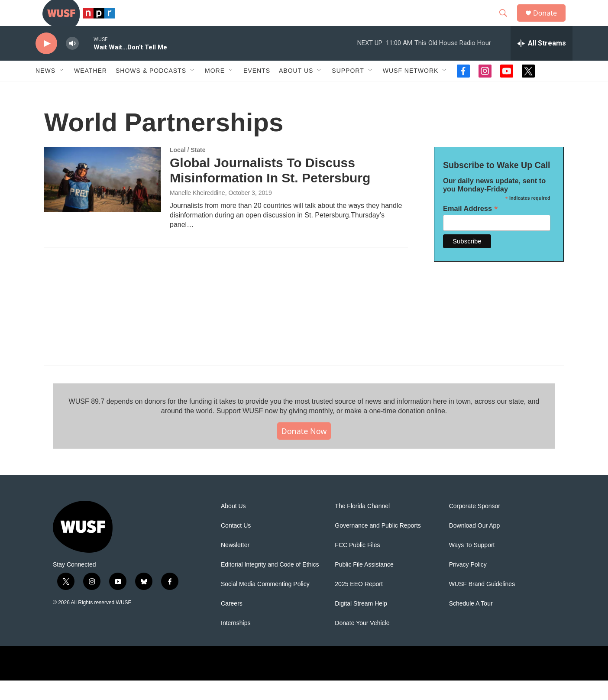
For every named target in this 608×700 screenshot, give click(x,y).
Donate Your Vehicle (362, 643)
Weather (91, 90)
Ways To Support (472, 565)
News (45, 90)
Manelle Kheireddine (197, 212)
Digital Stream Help (361, 623)
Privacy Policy (468, 584)
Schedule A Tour (471, 623)
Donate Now (304, 450)
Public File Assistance (364, 584)
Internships (236, 643)
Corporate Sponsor (475, 526)
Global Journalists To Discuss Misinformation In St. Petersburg (270, 190)
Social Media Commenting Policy (265, 604)
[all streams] (542, 63)
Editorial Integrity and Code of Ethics (270, 584)
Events (257, 90)
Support (348, 90)
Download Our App (475, 545)
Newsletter (235, 565)
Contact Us (236, 545)
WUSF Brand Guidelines (482, 604)
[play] (46, 63)
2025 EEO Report (359, 604)
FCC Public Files (357, 565)
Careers (232, 623)
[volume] (72, 63)
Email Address (471, 228)
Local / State (188, 169)
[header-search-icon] (507, 23)
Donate (550, 23)
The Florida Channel (362, 526)
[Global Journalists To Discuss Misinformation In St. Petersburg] (103, 199)
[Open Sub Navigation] (62, 90)
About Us (233, 526)
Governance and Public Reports (378, 545)
